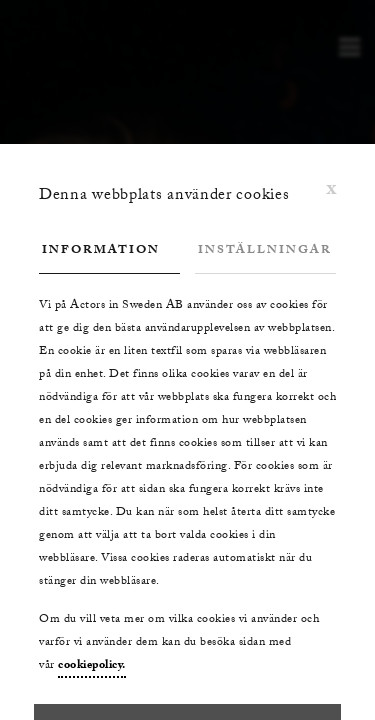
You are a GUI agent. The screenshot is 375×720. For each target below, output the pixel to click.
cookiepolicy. (92, 666)
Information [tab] (101, 251)
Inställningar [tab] (265, 251)
